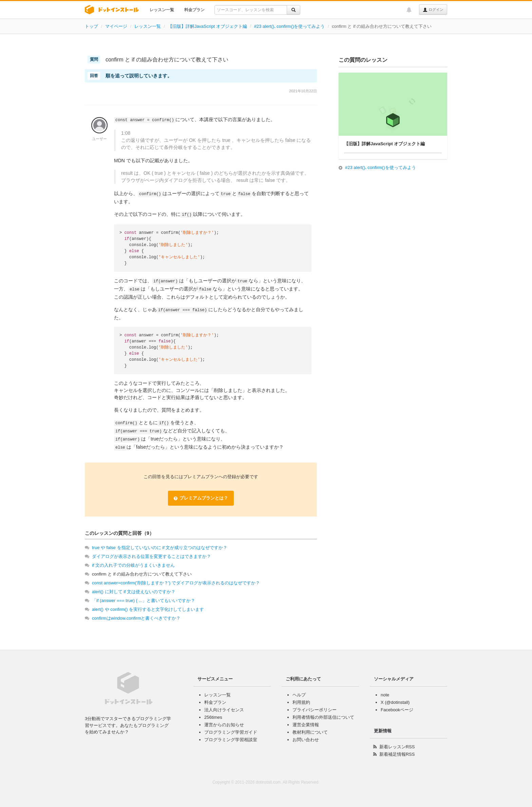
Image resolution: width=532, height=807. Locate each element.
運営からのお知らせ (224, 725)
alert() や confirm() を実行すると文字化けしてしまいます (148, 609)
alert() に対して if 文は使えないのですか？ (134, 592)
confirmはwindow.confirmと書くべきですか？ (136, 618)
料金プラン (194, 10)
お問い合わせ (306, 740)
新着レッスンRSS (397, 747)
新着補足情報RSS (397, 754)
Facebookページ (397, 710)
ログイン (433, 10)
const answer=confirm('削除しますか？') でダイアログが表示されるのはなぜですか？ (176, 583)
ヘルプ (299, 695)
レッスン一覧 (162, 10)
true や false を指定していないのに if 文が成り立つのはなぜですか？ (160, 548)
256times (213, 717)
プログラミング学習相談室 (231, 740)
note (385, 695)
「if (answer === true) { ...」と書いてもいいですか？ (144, 600)
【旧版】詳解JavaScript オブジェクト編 (207, 26)
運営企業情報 (306, 725)
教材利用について (310, 732)
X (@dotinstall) (395, 702)
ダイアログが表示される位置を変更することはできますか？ (151, 556)
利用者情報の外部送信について (323, 717)
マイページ (116, 26)
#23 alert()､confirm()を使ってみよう (290, 26)
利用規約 (301, 702)
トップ (91, 26)
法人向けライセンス (224, 710)
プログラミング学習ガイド (231, 732)
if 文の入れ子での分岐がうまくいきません (133, 565)
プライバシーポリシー (315, 710)
